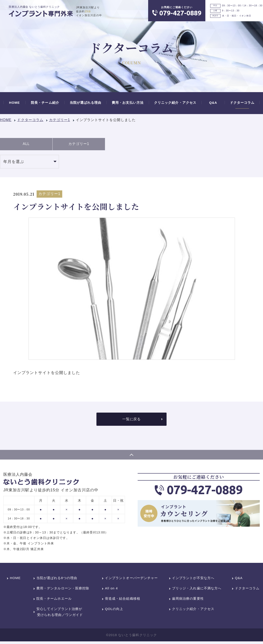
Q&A (239, 579)
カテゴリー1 (60, 120)
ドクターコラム (30, 120)
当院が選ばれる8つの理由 (57, 579)
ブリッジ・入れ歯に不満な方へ (197, 589)
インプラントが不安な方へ (193, 579)
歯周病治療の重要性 (188, 600)
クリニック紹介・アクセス (193, 610)
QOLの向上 (114, 610)
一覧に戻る (131, 420)
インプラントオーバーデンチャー (131, 579)
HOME (6, 120)
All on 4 (111, 589)
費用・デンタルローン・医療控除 (63, 589)
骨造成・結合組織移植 (123, 600)
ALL (26, 145)
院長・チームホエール (54, 600)
